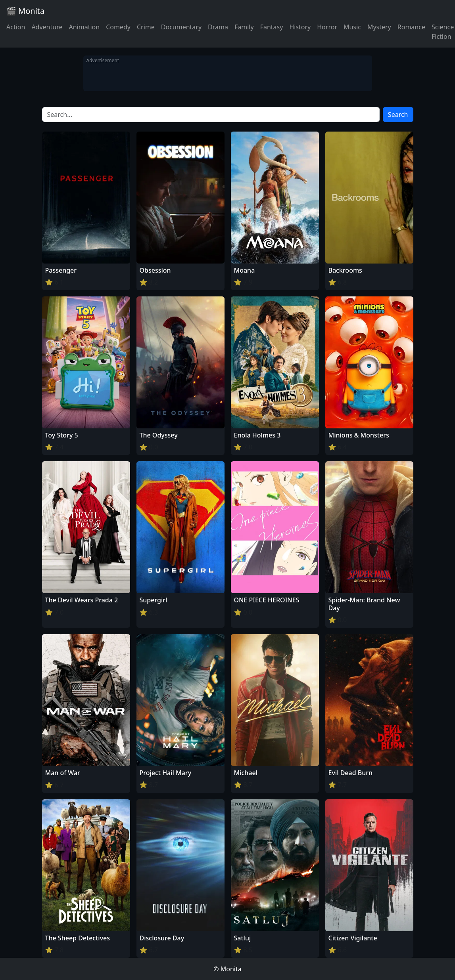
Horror (327, 27)
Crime (146, 27)
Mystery (379, 27)
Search (398, 115)
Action (16, 27)
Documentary (181, 27)
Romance (411, 27)
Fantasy (272, 27)
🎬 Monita (25, 11)
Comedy (118, 27)
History (300, 27)
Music (352, 27)
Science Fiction (443, 32)
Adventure (47, 27)
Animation (84, 27)
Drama (218, 27)
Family (244, 27)
